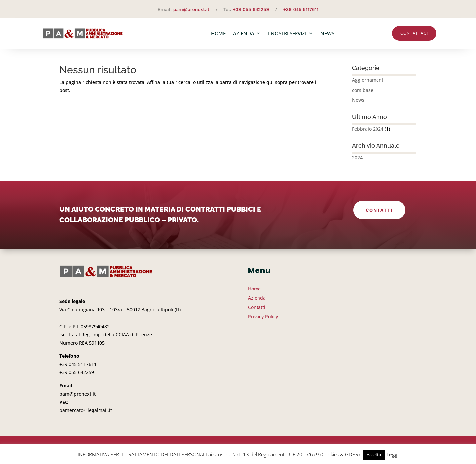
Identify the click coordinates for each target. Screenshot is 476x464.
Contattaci (414, 33)
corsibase (363, 93)
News (327, 33)
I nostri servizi (287, 33)
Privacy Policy (263, 319)
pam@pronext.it (191, 9)
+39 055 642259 (251, 9)
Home (218, 33)
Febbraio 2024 (368, 131)
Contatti (379, 213)
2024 (357, 160)
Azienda (244, 33)
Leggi (393, 454)
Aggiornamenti (368, 82)
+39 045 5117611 (301, 9)
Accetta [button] (374, 455)
